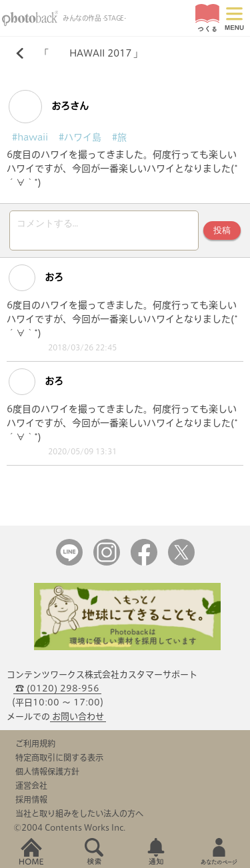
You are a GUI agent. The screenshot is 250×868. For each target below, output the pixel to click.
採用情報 (31, 799)
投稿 (222, 230)
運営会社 (31, 785)
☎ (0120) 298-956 (57, 688)
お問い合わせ (78, 716)
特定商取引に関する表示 (59, 757)
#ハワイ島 (80, 137)
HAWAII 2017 (91, 53)
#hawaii (30, 137)
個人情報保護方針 (47, 771)
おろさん (49, 107)
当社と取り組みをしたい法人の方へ (79, 813)
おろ (36, 278)
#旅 (119, 137)
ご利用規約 (35, 743)
